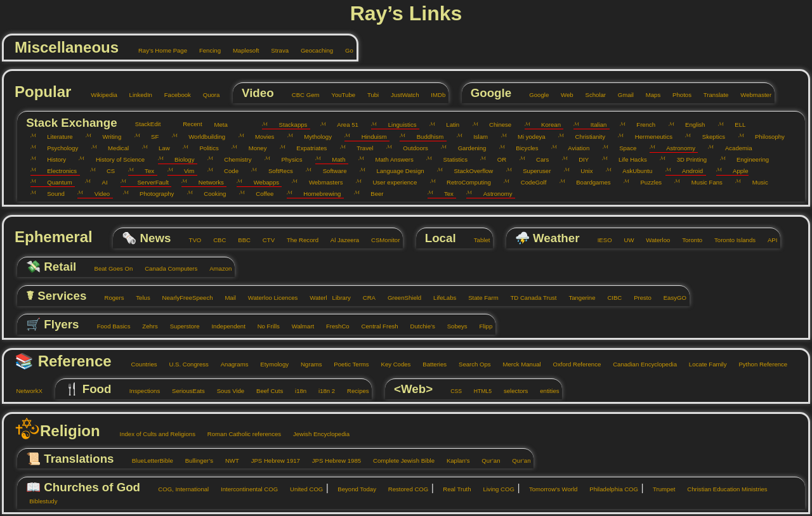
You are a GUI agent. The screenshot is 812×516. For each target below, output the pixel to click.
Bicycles (523, 148)
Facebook (173, 95)
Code (227, 171)
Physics (287, 159)
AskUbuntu (633, 171)
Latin (448, 125)
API (768, 240)
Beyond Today (352, 489)
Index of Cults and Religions (153, 434)
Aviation (574, 148)
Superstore (180, 326)
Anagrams (230, 364)
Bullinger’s (194, 461)
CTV (264, 240)
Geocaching (313, 50)
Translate (711, 95)
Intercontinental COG (245, 489)
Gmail (621, 95)
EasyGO (670, 298)
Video (97, 194)
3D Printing (687, 159)
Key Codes (391, 364)
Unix (582, 171)
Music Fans (702, 182)
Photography (153, 194)
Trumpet (660, 489)
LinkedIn (136, 95)
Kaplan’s (453, 461)
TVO (190, 240)
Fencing (206, 50)
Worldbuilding (202, 137)
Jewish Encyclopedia (317, 434)
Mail (226, 298)
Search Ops (470, 364)
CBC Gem (301, 95)
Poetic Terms (347, 364)
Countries (139, 364)
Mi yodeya (527, 137)
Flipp (481, 326)
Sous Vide (226, 391)
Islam (476, 137)
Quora (206, 95)
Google (534, 95)
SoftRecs (276, 171)
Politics (205, 148)
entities (545, 391)
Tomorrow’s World (549, 489)
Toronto (687, 240)
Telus (139, 298)
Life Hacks (628, 159)
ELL (736, 125)
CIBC (610, 298)
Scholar (591, 95)
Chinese (496, 125)
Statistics (451, 159)
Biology (180, 159)
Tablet (477, 240)
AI (100, 182)
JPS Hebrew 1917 (271, 461)
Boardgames (589, 182)
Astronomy (676, 148)
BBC (240, 240)
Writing (107, 137)
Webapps (262, 182)
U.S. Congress (184, 364)
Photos (678, 95)
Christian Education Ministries (723, 489)
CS (107, 171)
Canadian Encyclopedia (640, 364)
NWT (228, 461)
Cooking (211, 194)
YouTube (339, 95)
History (52, 159)
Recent (188, 124)
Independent (224, 326)
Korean (547, 125)
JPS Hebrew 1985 (332, 461)
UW (624, 240)
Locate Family (703, 364)
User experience (390, 182)
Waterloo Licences (268, 298)
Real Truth (453, 489)
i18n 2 (323, 391)
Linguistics (397, 125)
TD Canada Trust (529, 298)
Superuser (533, 171)
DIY (579, 159)
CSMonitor (381, 240)
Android (688, 171)
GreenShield (400, 298)
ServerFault (148, 182)
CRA (364, 298)
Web (563, 95)
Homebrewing (318, 194)
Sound (51, 194)
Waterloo (653, 240)
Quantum (55, 182)
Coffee (260, 194)
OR (497, 159)
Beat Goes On (109, 268)
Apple (736, 171)
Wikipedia (100, 95)
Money (253, 148)
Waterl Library (326, 298)
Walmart (298, 326)
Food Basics (109, 326)
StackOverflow (469, 171)
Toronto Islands (730, 240)
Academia (734, 148)
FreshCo (333, 326)
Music (755, 182)
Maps (648, 95)
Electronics (57, 171)
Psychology (58, 148)
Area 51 (343, 125)
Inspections (140, 391)
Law (160, 148)
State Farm (479, 298)
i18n (297, 391)
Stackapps (288, 125)
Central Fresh (375, 326)
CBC (215, 240)
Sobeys (452, 326)
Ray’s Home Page (159, 50)
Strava (275, 50)
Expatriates (307, 148)
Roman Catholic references (239, 434)
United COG (302, 489)
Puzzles (646, 182)
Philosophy (765, 137)
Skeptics (709, 137)
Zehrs (146, 326)
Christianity (586, 137)
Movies (260, 137)
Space (624, 148)
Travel (361, 148)
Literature (56, 137)
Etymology (270, 364)
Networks (206, 182)
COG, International (179, 489)
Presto (638, 298)
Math (334, 159)
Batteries (430, 364)
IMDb (434, 95)
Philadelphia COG (609, 489)
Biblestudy (39, 501)
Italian (594, 125)
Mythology (313, 137)
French (641, 125)
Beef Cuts (265, 391)
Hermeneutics (649, 137)
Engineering (749, 159)
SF (151, 137)
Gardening (467, 148)
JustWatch (401, 95)
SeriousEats (184, 391)
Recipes (354, 391)
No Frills (264, 326)
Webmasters (321, 182)
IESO (600, 240)
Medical (114, 148)
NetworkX (25, 391)
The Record (298, 240)
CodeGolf (529, 182)
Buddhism (425, 137)
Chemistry (233, 159)
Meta (216, 125)
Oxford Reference (572, 364)
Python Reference (758, 364)
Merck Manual (517, 364)
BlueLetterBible (147, 461)
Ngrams (307, 364)
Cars (538, 159)
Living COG (494, 489)
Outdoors (411, 148)
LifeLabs (441, 298)
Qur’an (487, 461)
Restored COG (403, 489)
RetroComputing (464, 182)
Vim (185, 171)
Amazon (216, 268)
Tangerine (578, 298)
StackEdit (143, 124)
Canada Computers (167, 268)
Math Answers (390, 159)
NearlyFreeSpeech (183, 298)
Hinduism (369, 137)
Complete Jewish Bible (399, 461)
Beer (373, 194)
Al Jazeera (340, 240)
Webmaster (751, 95)
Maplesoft (241, 50)
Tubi (369, 95)
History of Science (115, 159)
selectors (512, 391)
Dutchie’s (418, 326)
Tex (145, 171)
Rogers (109, 298)
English (691, 125)
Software (330, 171)
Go (345, 50)
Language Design (396, 171)
